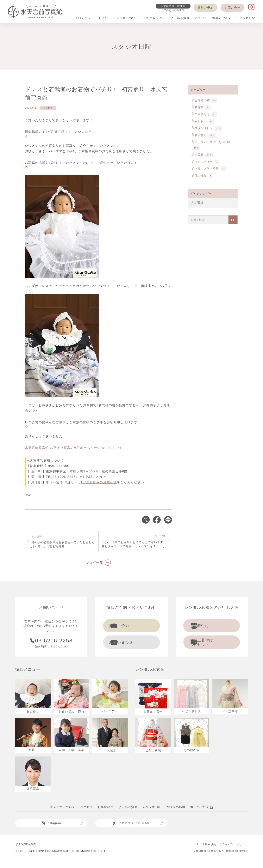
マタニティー (202, 161)
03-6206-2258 (64, 477)
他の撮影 (199, 175)
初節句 (197, 107)
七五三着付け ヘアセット (209, 646)
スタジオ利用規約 (202, 852)
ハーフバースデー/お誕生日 (212, 142)
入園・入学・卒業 (205, 168)
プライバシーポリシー (233, 852)
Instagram (61, 831)
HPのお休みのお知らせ (99, 482)
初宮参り (48, 108)
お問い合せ (232, 8)
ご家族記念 (200, 114)
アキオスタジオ (137, 831)
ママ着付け (207, 627)
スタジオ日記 (202, 128)
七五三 (197, 155)
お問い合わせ (128, 645)
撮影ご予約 (206, 8)
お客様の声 (200, 100)
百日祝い (199, 121)
